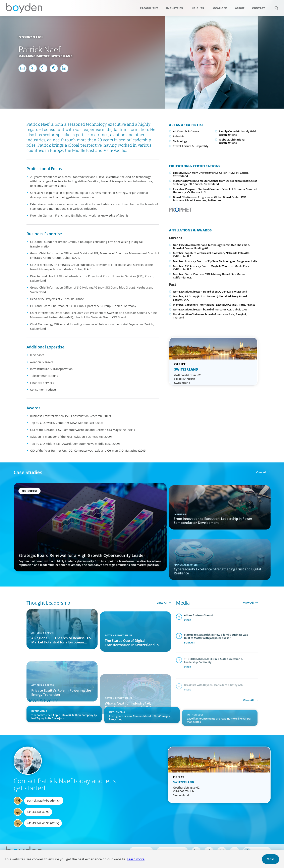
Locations (219, 8)
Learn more (136, 859)
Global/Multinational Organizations (232, 141)
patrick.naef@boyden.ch (44, 801)
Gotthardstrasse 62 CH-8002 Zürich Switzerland (187, 379)
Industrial (179, 136)
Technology (180, 141)
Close (271, 859)
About (240, 8)
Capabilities (149, 8)
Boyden (24, 8)
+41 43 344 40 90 (38, 812)
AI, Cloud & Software (186, 131)
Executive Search (31, 37)
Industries (174, 8)
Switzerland (62, 56)
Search (274, 6)
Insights (197, 8)
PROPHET (180, 209)
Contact (259, 8)
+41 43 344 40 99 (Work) (43, 823)
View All (261, 472)
